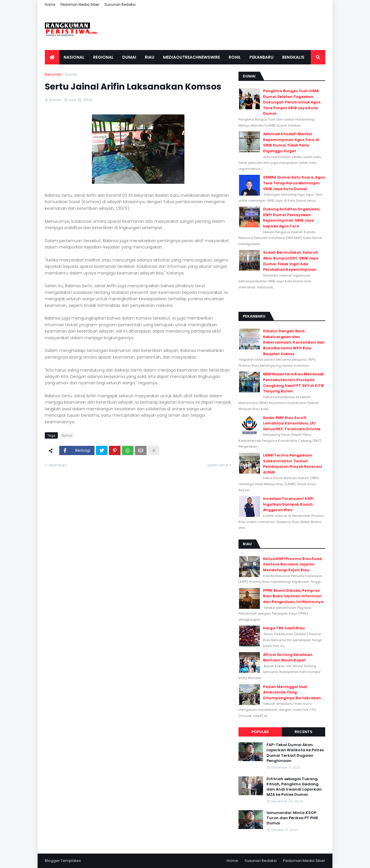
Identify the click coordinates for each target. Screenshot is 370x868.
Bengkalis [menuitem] (293, 57)
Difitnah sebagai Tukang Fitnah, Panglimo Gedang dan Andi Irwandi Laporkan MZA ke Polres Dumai (294, 787)
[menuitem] (52, 57)
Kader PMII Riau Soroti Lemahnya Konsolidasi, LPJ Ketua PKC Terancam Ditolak (292, 423)
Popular (260, 732)
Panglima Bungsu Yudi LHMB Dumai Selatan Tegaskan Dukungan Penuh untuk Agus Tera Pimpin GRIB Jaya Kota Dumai (292, 102)
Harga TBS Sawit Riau (284, 628)
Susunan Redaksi (120, 4)
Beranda (53, 74)
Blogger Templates (63, 861)
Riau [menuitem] (150, 57)
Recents (304, 732)
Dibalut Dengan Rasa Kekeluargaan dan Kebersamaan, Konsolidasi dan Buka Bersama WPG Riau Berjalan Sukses (294, 342)
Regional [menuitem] (103, 57)
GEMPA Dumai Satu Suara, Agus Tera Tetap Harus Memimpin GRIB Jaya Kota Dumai (294, 183)
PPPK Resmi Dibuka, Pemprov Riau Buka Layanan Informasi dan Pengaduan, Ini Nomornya (293, 596)
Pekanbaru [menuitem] (261, 57)
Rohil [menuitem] (235, 57)
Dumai (71, 74)
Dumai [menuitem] (129, 57)
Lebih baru (58, 465)
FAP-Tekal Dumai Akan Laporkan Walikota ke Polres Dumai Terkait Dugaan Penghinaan (295, 753)
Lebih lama (218, 465)
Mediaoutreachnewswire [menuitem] (192, 57)
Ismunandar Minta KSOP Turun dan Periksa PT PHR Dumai (292, 818)
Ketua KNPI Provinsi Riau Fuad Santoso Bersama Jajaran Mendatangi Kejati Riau (292, 564)
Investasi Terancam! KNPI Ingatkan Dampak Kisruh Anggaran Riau (288, 504)
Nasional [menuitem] (74, 57)
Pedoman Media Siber (80, 4)
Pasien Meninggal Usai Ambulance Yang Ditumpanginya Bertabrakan (292, 692)
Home (50, 4)
